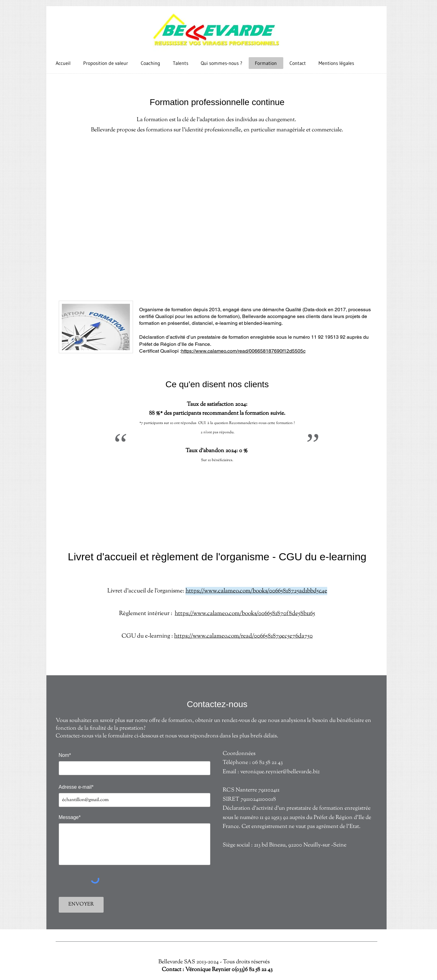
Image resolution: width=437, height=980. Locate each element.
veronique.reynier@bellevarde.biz (280, 772)
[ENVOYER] (81, 905)
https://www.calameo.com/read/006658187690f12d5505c (243, 351)
